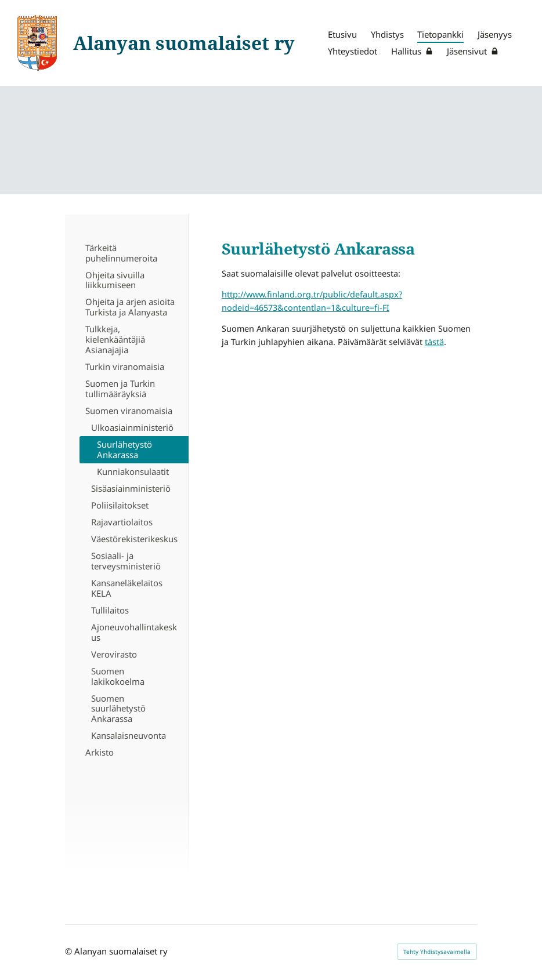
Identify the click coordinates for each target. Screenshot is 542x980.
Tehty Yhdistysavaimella (437, 952)
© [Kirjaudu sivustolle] (70, 951)
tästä (434, 342)
